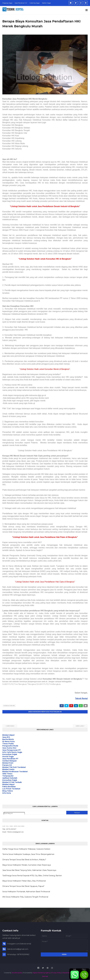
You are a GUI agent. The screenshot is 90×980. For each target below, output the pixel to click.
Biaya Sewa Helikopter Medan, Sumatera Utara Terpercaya (27, 864)
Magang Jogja (7, 3)
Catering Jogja (35, 3)
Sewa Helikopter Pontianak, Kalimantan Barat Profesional (26, 891)
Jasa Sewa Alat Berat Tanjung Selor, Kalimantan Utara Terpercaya (29, 870)
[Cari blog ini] (14, 813)
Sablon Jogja (46, 3)
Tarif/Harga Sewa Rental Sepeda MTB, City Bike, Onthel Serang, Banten (32, 875)
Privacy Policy (56, 972)
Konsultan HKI (9, 706)
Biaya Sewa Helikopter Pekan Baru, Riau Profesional (24, 880)
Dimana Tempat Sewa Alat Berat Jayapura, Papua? (23, 886)
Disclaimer (66, 972)
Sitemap (45, 976)
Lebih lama (80, 725)
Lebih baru (10, 725)
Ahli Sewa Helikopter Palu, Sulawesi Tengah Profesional (25, 896)
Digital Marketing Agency (42, 972)
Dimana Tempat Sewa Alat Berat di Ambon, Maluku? (24, 859)
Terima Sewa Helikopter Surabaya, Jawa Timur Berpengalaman (28, 854)
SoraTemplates (17, 972)
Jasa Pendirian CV (21, 3)
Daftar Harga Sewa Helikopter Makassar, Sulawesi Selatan (26, 849)
